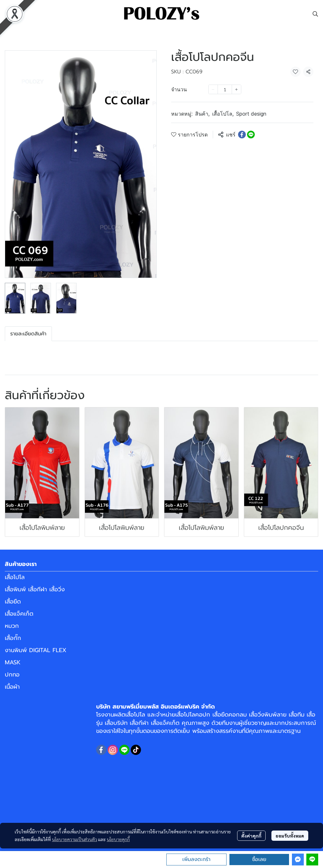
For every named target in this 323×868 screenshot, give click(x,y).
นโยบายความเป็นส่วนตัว (75, 839)
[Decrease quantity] (213, 89)
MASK (13, 662)
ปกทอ (12, 675)
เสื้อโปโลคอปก (193, 715)
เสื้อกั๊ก (13, 638)
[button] (315, 14)
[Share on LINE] (251, 135)
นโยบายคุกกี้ (118, 839)
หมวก (12, 626)
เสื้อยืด (13, 602)
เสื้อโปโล (223, 114)
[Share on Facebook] (242, 135)
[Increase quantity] (236, 89)
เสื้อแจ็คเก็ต (19, 614)
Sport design (251, 114)
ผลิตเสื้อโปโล (130, 715)
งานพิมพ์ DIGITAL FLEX (36, 650)
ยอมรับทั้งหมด (290, 836)
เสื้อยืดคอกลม (230, 715)
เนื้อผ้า (12, 687)
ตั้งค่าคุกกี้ (251, 836)
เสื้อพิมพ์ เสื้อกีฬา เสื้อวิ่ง (35, 589)
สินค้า (202, 114)
